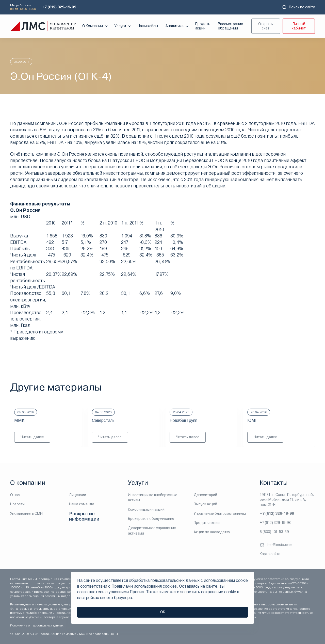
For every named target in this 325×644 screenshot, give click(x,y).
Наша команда (82, 504)
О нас (15, 495)
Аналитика (178, 26)
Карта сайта (270, 554)
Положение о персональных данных (37, 625)
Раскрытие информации (84, 516)
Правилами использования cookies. (145, 586)
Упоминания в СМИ (26, 513)
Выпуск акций (205, 504)
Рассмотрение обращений (230, 26)
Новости (17, 504)
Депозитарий (205, 495)
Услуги (123, 26)
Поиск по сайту (298, 7)
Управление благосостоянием (220, 513)
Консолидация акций (146, 509)
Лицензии (78, 495)
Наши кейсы (148, 26)
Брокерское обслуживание (151, 519)
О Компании (96, 26)
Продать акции (203, 26)
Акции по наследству (212, 532)
